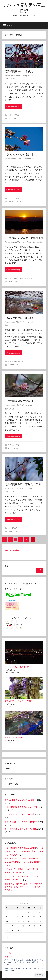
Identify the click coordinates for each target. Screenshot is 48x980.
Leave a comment (15, 201)
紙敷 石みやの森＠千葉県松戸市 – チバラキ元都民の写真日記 (23, 887)
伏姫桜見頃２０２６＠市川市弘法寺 (20, 814)
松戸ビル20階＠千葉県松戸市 (17, 667)
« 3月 (7, 937)
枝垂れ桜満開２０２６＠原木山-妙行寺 (21, 807)
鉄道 (24, 362)
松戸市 (11, 198)
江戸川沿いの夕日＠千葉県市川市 (24, 238)
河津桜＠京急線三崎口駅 (19, 318)
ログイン (8, 953)
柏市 (22, 279)
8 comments (13, 448)
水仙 (10, 528)
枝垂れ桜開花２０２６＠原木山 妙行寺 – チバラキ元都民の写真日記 (24, 862)
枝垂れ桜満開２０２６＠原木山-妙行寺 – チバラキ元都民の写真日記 (24, 851)
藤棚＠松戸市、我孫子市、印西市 (19, 701)
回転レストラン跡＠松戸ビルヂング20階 (22, 869)
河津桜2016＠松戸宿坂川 (19, 155)
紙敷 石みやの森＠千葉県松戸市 (18, 884)
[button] (39, 975)
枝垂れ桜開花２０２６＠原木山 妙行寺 (21, 822)
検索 (7, 566)
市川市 (11, 115)
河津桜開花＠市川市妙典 (19, 71)
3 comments (13, 282)
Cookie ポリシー (9, 971)
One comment (14, 118)
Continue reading (13, 106)
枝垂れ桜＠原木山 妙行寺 (15, 859)
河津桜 (17, 115)
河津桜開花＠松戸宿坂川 (19, 401)
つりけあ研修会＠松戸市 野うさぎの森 (21, 829)
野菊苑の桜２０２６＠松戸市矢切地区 (21, 800)
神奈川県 (17, 362)
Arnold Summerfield (35, 242)
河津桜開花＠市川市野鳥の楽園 (23, 484)
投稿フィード (10, 957)
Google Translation (13, 550)
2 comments (13, 365)
